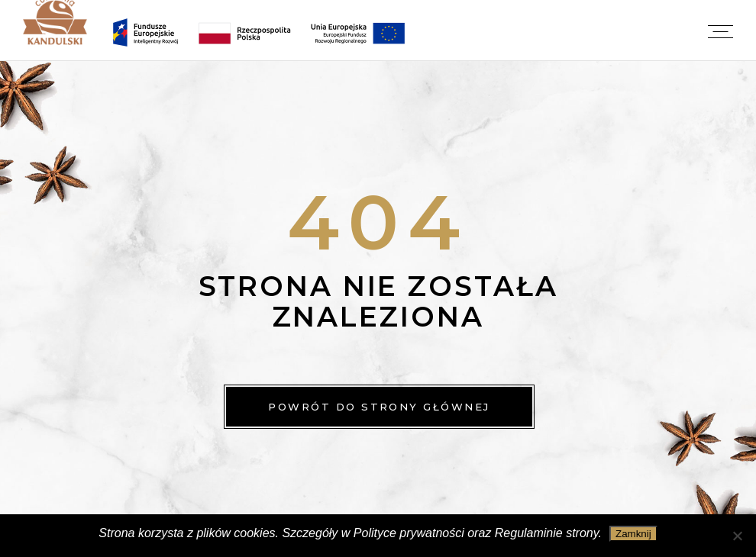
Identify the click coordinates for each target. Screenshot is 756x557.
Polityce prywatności (409, 533)
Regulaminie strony (547, 533)
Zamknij (633, 534)
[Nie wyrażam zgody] (737, 536)
